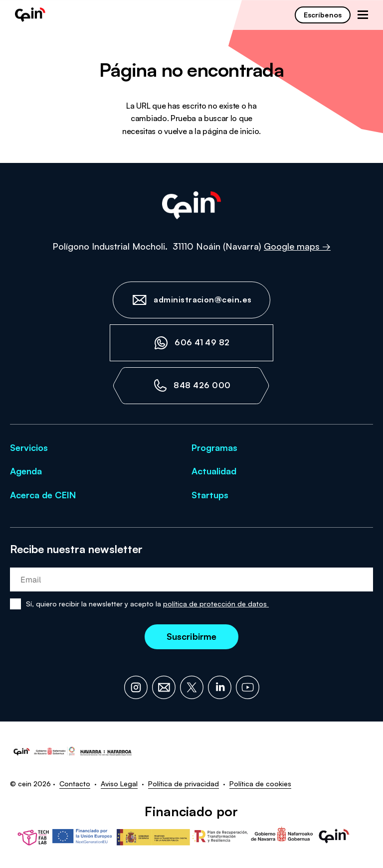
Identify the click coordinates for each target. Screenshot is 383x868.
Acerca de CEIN (43, 495)
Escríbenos (323, 15)
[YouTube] (248, 687)
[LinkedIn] (220, 687)
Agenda (26, 471)
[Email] (164, 687)
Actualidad (214, 471)
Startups (210, 495)
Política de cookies (260, 784)
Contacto (75, 784)
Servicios (29, 447)
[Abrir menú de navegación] (363, 15)
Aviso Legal (119, 784)
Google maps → (297, 246)
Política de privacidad (184, 784)
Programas (214, 447)
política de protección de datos (216, 604)
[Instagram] (136, 687)
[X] (192, 687)
